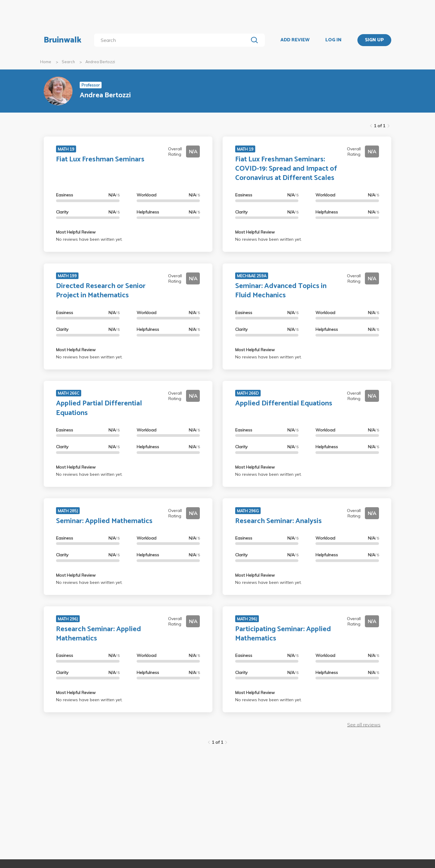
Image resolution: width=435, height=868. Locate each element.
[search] (172, 40)
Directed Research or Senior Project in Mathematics (101, 291)
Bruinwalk (63, 40)
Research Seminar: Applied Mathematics (99, 634)
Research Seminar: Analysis (278, 521)
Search (68, 62)
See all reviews (364, 725)
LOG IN (333, 40)
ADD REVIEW (295, 40)
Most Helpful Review (76, 232)
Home (46, 62)
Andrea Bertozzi (100, 62)
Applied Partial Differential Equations (99, 408)
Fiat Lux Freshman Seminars (100, 159)
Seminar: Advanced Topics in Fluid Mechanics (281, 291)
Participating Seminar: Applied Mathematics (283, 634)
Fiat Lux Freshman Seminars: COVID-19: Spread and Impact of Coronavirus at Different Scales (286, 169)
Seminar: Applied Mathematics (104, 521)
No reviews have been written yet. (89, 239)
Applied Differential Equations (284, 403)
